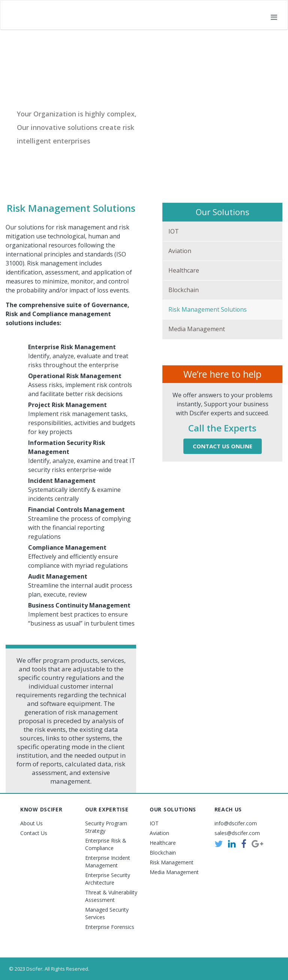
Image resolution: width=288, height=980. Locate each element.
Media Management (197, 329)
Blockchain (184, 290)
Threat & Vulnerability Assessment (111, 896)
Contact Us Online (223, 446)
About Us (31, 823)
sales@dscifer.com (237, 833)
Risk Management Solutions (208, 309)
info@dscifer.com (236, 823)
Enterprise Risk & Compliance (106, 844)
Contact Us (34, 833)
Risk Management (172, 862)
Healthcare (184, 270)
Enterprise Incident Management (108, 862)
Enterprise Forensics (110, 927)
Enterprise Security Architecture (108, 879)
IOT (174, 231)
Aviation (180, 251)
